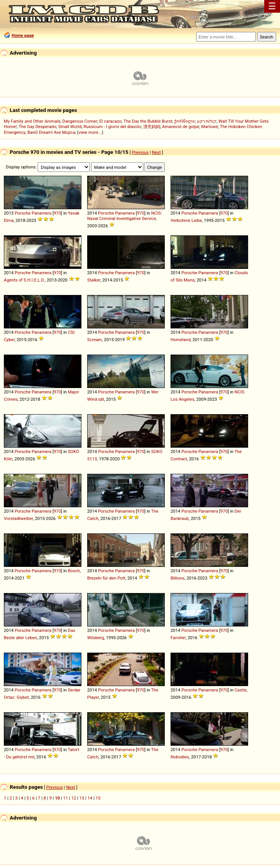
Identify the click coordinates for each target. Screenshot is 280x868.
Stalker (94, 280)
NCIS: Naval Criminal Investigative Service (124, 216)
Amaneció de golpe (181, 127)
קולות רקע (207, 121)
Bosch (74, 571)
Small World (70, 127)
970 (57, 213)
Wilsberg (96, 638)
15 (98, 798)
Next (156, 152)
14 (90, 798)
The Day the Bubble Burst (148, 121)
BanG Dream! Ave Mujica (51, 132)
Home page (23, 35)
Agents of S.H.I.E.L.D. (24, 280)
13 (82, 798)
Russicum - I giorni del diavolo (112, 127)
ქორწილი (184, 121)
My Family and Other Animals (32, 121)
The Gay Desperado (37, 127)
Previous (140, 152)
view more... (90, 132)
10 (57, 798)
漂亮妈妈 (152, 127)
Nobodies (180, 757)
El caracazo (111, 121)
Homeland (181, 340)
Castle (240, 690)
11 (65, 798)
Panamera (42, 213)
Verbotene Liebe (186, 220)
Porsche (22, 213)
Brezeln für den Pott (106, 578)
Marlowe (210, 127)
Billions (178, 578)
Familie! (178, 638)
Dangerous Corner (80, 121)
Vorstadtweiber (18, 518)
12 (74, 798)
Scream (95, 340)
